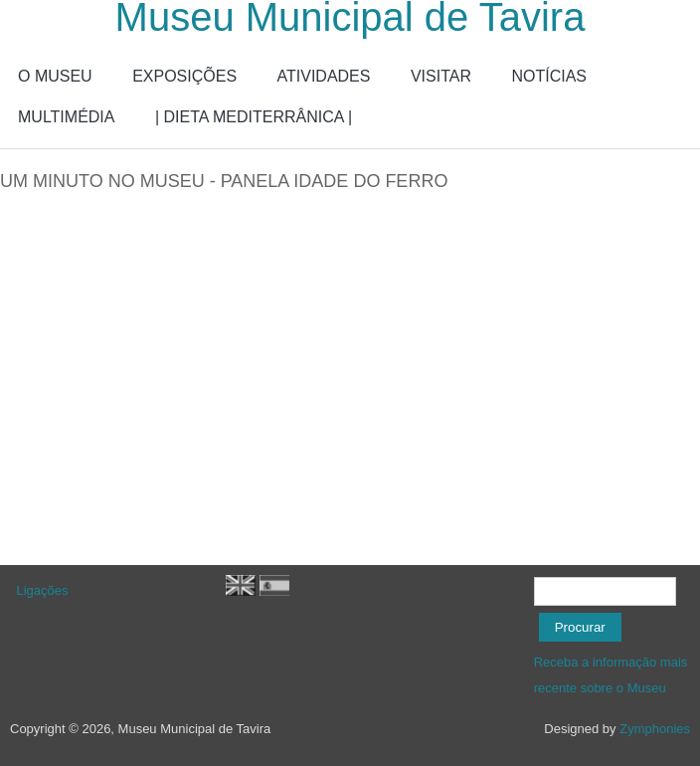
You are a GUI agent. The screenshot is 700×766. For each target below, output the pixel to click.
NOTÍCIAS (549, 76)
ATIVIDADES (324, 76)
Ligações (43, 590)
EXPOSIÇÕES (184, 76)
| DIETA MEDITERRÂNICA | (254, 117)
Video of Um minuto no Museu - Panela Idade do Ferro (318, 378)
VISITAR (441, 76)
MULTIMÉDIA (66, 117)
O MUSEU (55, 76)
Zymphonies (655, 729)
